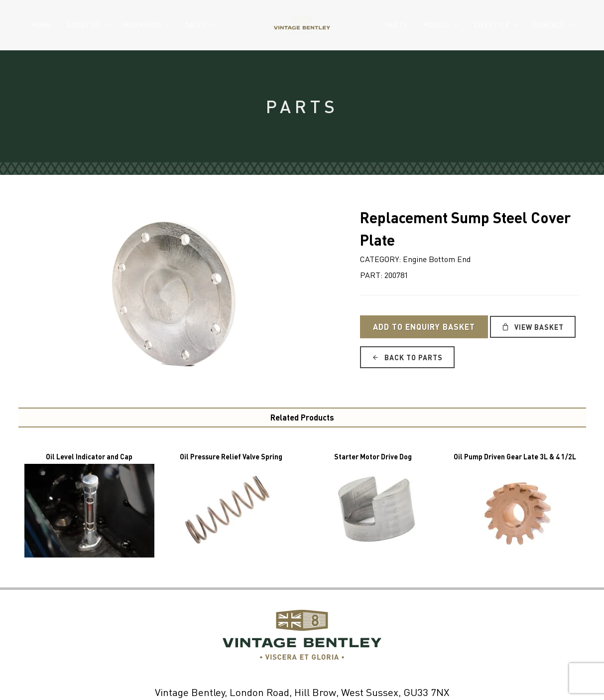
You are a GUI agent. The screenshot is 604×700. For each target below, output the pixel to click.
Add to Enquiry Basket (424, 327)
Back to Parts (407, 357)
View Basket (533, 327)
